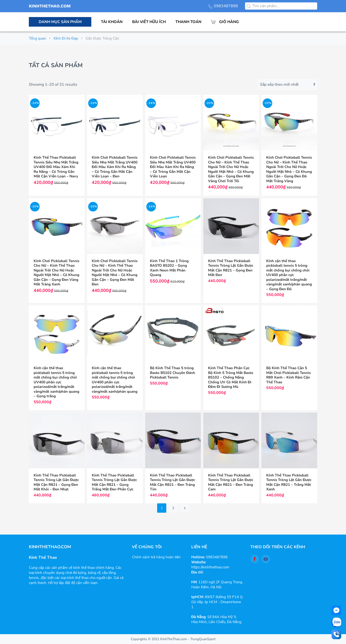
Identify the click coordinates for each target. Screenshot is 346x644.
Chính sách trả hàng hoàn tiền (156, 557)
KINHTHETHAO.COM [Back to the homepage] (50, 6)
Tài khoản (112, 22)
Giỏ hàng (225, 22)
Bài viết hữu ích (149, 22)
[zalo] (336, 622)
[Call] (336, 634)
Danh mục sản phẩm (60, 22)
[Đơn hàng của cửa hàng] (287, 84)
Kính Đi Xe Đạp (66, 38)
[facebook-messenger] (336, 610)
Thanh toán (188, 22)
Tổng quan (37, 38)
